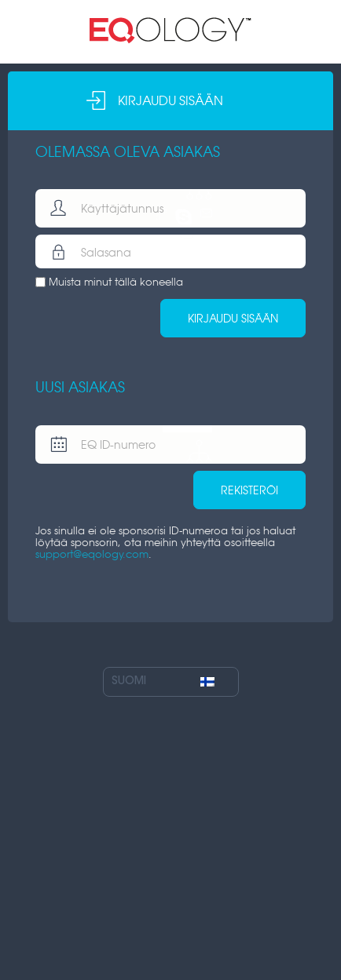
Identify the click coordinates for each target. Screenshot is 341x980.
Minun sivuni (170, 31)
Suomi (163, 682)
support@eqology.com (92, 554)
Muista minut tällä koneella (116, 282)
